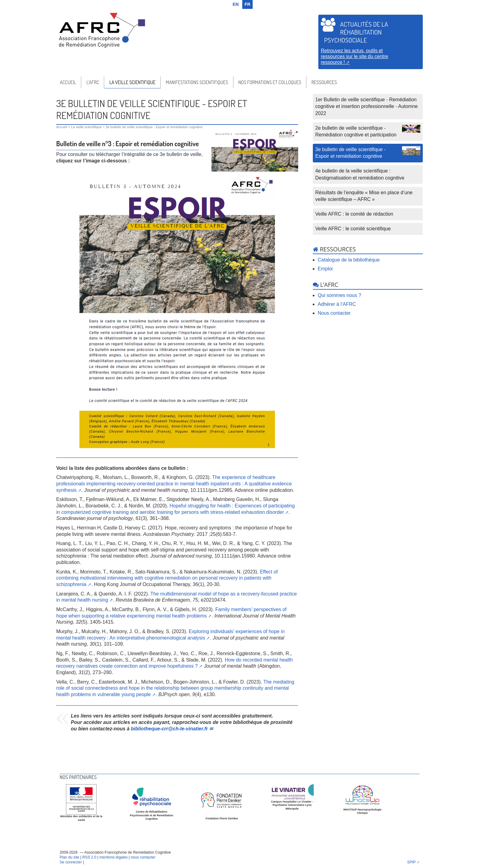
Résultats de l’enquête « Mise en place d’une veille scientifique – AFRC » (364, 196)
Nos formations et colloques (270, 82)
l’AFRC (93, 82)
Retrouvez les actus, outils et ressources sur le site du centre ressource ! (354, 56)
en (236, 4)
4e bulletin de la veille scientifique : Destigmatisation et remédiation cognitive (360, 174)
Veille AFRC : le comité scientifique (353, 229)
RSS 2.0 (90, 857)
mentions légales (113, 857)
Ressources (324, 82)
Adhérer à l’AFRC (337, 304)
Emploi (325, 269)
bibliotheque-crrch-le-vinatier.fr (169, 729)
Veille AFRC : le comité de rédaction (354, 214)
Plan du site (69, 857)
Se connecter (71, 862)
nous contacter (143, 857)
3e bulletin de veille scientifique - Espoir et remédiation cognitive (368, 152)
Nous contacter (334, 313)
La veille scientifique (132, 82)
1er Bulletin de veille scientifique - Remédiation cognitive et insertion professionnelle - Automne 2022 (366, 106)
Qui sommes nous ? (339, 295)
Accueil (68, 82)
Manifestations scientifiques (197, 82)
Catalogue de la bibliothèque (349, 260)
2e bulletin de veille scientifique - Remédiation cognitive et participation (368, 131)
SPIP (411, 862)
